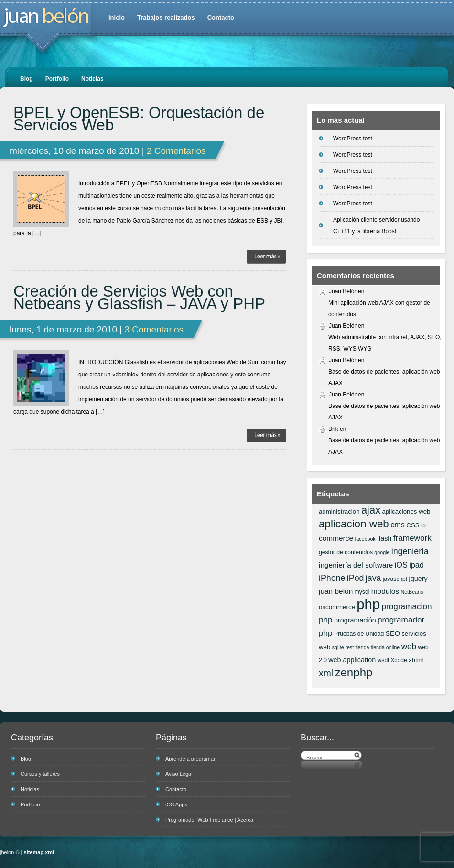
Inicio (117, 17)
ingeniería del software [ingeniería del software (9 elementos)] (356, 565)
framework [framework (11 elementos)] (412, 538)
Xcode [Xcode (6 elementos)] (399, 660)
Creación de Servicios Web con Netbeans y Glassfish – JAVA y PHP (139, 298)
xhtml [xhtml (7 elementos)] (416, 660)
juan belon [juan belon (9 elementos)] (336, 591)
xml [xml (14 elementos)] (326, 673)
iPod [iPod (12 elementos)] (356, 578)
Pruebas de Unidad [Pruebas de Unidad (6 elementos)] (359, 634)
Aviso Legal (179, 774)
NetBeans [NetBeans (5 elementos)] (412, 592)
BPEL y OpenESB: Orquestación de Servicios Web (139, 119)
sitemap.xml (39, 852)
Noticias (92, 79)
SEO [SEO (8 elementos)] (393, 633)
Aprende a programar (190, 759)
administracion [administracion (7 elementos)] (339, 511)
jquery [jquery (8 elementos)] (418, 579)
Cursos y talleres (40, 774)
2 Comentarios (176, 151)
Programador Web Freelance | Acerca (209, 820)
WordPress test (353, 139)
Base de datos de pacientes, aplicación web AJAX (384, 377)
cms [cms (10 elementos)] (398, 525)
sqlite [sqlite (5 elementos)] (338, 647)
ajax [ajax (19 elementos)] (371, 510)
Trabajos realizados (166, 17)
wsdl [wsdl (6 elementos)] (383, 660)
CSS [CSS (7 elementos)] (413, 525)
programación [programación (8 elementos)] (355, 620)
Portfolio (57, 79)
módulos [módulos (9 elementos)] (385, 591)
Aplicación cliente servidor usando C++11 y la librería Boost (376, 225)
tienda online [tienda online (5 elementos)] (385, 647)
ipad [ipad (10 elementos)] (416, 565)
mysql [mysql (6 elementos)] (362, 592)
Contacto (221, 17)
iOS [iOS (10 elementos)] (401, 565)
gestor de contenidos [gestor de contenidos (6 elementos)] (346, 552)
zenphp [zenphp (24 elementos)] (353, 672)
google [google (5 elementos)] (382, 552)
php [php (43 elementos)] (368, 604)
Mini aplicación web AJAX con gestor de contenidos (379, 309)
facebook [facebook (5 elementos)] (365, 539)
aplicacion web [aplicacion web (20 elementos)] (354, 524)
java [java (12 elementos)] (373, 578)
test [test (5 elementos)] (350, 647)
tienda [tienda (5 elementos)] (362, 647)
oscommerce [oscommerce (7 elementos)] (337, 607)
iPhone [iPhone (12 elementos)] (332, 578)
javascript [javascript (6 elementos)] (395, 579)
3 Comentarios (154, 329)
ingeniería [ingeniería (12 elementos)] (410, 551)
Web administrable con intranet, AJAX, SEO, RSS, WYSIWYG (385, 343)
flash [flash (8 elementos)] (384, 538)
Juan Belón (343, 291)
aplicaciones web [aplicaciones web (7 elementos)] (406, 511)
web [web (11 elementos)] (409, 646)
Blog (27, 79)
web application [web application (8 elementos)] (352, 660)
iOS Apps (176, 804)
